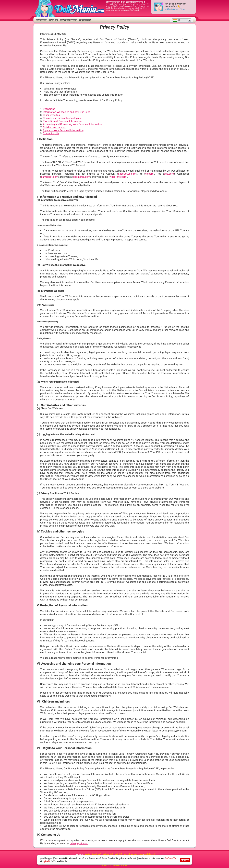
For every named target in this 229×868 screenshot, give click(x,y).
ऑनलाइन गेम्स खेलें (120, 865)
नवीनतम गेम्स (41, 20)
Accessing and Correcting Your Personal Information (73, 124)
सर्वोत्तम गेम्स (53, 20)
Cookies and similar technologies (62, 118)
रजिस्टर (182, 9)
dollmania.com (82, 177)
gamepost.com (50, 177)
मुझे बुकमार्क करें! (85, 20)
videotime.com (118, 177)
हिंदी (177, 20)
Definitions (49, 109)
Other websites (51, 115)
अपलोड (87, 854)
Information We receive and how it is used (67, 112)
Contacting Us (51, 133)
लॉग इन (175, 9)
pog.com (169, 174)
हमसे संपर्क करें (150, 854)
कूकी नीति (118, 854)
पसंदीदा (168, 9)
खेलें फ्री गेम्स (106, 865)
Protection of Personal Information (63, 121)
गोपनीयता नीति (108, 854)
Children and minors (54, 127)
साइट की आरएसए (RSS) (133, 854)
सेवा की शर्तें (96, 854)
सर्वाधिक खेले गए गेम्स (68, 20)
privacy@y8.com (79, 843)
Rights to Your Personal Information (63, 130)
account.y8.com (127, 174)
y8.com (149, 174)
